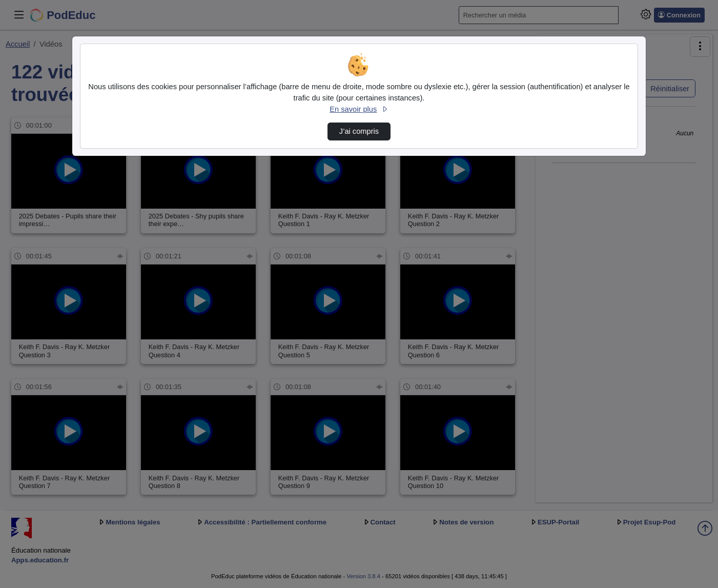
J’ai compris (359, 131)
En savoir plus (359, 109)
